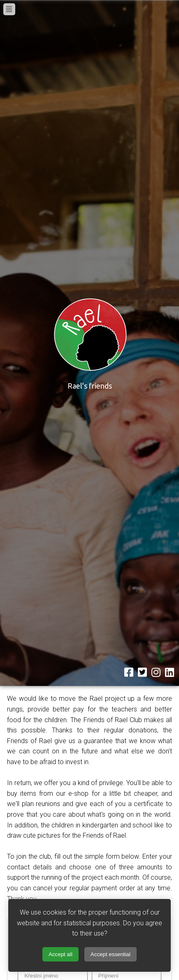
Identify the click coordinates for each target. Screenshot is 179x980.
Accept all (60, 954)
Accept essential (110, 954)
